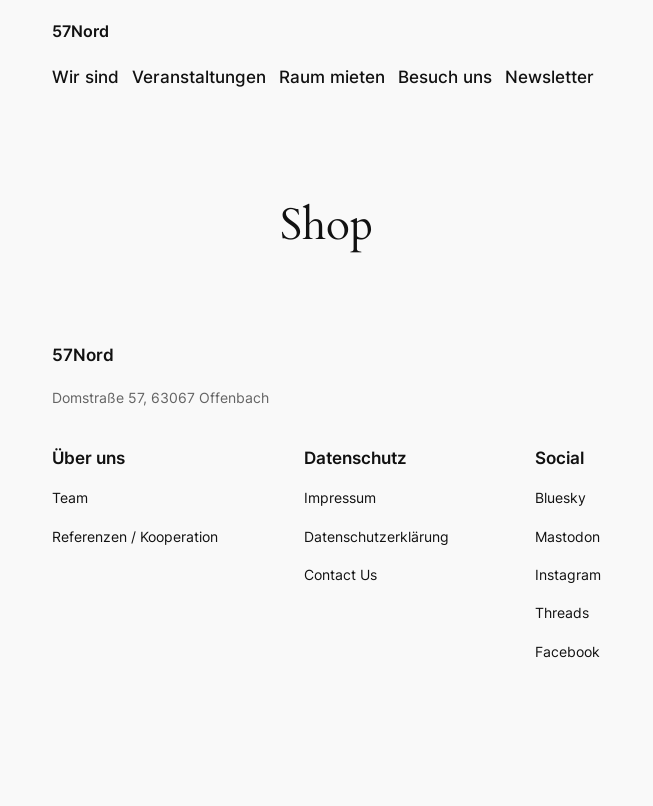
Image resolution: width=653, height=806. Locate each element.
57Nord (80, 31)
